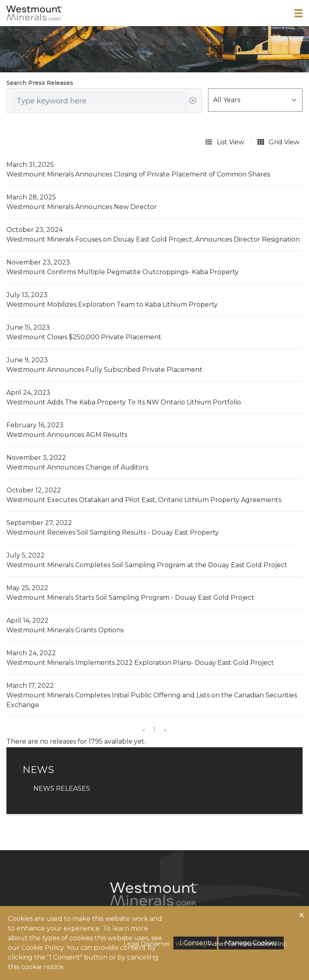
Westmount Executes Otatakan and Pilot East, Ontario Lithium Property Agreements (144, 500)
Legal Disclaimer (147, 944)
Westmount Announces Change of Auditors (77, 467)
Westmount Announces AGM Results (67, 435)
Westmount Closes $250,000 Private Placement (84, 337)
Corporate (112, 926)
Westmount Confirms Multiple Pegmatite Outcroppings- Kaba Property (123, 272)
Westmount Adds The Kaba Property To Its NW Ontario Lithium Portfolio (124, 402)
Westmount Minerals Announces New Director (82, 207)
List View (225, 142)
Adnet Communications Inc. (248, 944)
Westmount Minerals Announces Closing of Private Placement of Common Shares (138, 174)
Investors (155, 926)
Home (77, 926)
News (188, 926)
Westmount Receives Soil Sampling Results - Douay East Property (113, 532)
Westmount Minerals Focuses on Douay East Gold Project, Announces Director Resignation (153, 239)
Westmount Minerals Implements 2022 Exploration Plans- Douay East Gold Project (140, 663)
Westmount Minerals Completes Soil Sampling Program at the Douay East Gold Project (147, 565)
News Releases (62, 788)
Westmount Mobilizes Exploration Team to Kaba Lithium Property (112, 304)
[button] (299, 13)
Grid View (278, 142)
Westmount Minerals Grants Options (65, 630)
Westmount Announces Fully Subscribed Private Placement (104, 370)
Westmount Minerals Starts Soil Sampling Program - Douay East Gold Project (130, 598)
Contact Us (223, 926)
